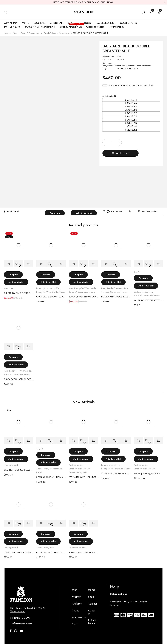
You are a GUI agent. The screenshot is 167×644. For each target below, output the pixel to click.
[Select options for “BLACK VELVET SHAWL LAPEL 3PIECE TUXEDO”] (74, 264)
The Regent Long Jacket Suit (147, 474)
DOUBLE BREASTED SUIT (128, 69)
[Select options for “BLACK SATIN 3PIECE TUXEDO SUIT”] (106, 264)
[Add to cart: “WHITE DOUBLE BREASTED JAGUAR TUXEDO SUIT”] (139, 264)
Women (77, 597)
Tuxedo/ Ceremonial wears (55, 33)
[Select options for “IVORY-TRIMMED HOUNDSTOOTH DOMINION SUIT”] (74, 441)
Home (6, 33)
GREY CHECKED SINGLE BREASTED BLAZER (19, 552)
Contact (92, 604)
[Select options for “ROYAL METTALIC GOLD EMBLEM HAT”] (41, 523)
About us (92, 612)
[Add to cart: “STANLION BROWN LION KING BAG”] (41, 441)
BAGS (39, 472)
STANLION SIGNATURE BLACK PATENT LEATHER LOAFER (116, 474)
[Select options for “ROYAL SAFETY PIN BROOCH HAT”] (74, 523)
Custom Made (140, 292)
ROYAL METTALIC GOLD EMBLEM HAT (51, 552)
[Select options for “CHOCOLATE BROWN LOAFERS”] (41, 264)
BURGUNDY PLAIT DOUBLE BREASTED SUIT (19, 293)
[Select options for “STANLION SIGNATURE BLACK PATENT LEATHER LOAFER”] (106, 441)
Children (77, 604)
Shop (91, 597)
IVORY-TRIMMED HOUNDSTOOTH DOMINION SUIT (83, 477)
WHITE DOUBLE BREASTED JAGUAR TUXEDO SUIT (148, 300)
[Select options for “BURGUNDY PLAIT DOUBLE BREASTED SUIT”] (9, 264)
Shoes (62, 292)
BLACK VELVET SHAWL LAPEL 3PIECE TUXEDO (83, 297)
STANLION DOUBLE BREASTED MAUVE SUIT (19, 470)
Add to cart (145, 142)
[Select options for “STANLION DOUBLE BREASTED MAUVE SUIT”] (9, 441)
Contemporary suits (78, 472)
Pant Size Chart (128, 85)
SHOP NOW (107, 2)
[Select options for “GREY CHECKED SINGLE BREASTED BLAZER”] (9, 523)
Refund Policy (92, 622)
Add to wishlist (84, 213)
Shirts (75, 624)
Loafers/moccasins (45, 288)
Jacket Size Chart (145, 85)
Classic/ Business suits (80, 469)
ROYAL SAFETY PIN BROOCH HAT (83, 552)
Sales (12, 288)
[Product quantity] (112, 142)
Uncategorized (11, 465)
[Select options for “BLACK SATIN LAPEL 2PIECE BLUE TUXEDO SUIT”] (9, 346)
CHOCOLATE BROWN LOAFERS (51, 297)
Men (15, 33)
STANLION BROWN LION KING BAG (51, 477)
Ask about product (150, 211)
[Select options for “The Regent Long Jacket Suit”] (139, 441)
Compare (55, 213)
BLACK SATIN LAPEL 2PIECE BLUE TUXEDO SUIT (19, 379)
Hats (52, 548)
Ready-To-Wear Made (30, 33)
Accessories (42, 469)
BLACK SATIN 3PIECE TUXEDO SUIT (116, 297)
